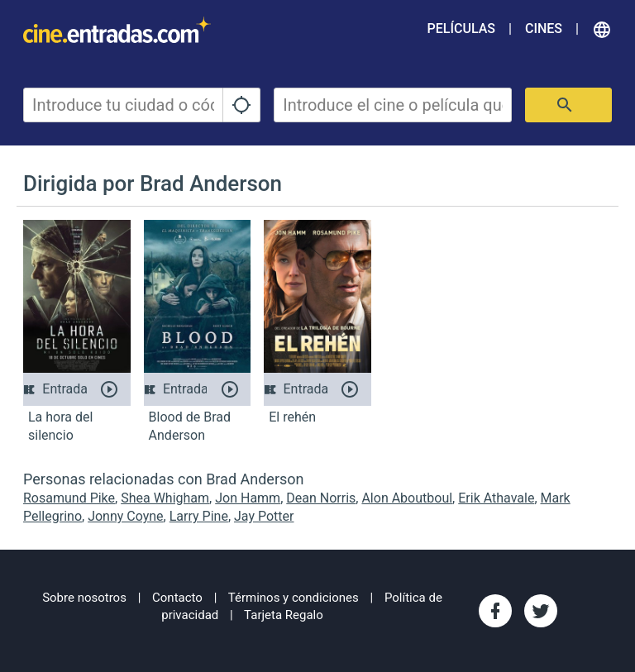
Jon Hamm (248, 498)
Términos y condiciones (294, 598)
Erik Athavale (496, 498)
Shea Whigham (165, 498)
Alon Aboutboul (407, 498)
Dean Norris (321, 498)
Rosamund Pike (69, 498)
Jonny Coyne (125, 516)
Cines (544, 29)
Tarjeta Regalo (284, 615)
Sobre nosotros (84, 598)
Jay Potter (264, 516)
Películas (461, 29)
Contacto (177, 598)
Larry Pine (199, 516)
